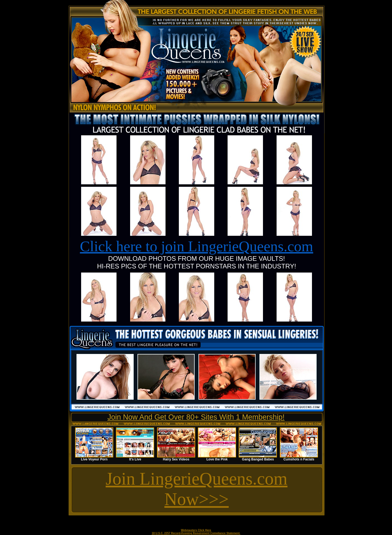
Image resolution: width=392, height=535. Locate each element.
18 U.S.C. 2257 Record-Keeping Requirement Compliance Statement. (196, 533)
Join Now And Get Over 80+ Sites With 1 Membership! (196, 417)
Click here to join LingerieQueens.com (197, 246)
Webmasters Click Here (196, 530)
